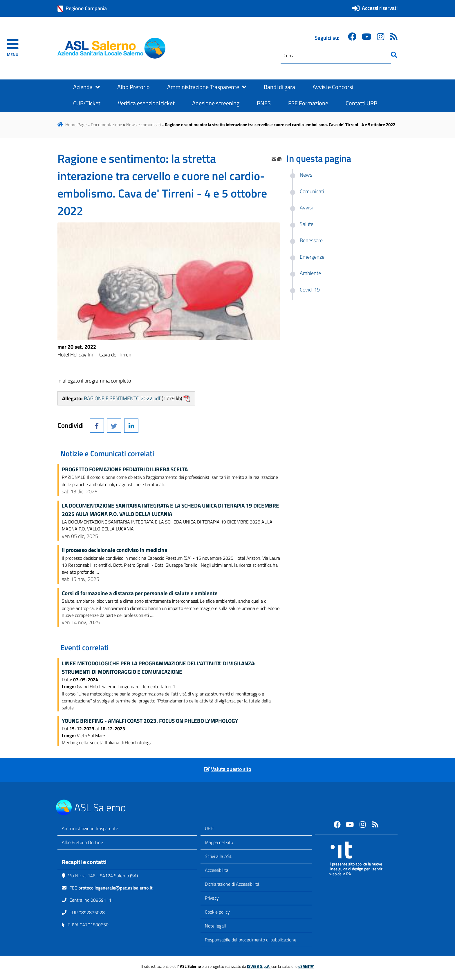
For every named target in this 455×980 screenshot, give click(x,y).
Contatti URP (361, 103)
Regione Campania (82, 8)
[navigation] (13, 48)
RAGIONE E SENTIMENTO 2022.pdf (122, 398)
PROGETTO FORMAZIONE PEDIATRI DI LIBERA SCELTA (125, 469)
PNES (264, 103)
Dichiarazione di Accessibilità (232, 884)
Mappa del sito (219, 842)
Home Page (76, 125)
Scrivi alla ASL (219, 856)
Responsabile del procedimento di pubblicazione (251, 940)
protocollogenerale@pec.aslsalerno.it (115, 888)
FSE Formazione (308, 103)
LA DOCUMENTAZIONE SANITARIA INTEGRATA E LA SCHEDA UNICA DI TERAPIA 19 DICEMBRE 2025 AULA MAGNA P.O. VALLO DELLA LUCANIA (170, 510)
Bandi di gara (279, 87)
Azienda (86, 87)
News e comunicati (143, 125)
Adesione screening (216, 103)
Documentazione (106, 125)
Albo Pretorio (133, 87)
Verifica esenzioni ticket (146, 103)
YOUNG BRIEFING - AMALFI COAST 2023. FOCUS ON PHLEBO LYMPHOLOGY (150, 721)
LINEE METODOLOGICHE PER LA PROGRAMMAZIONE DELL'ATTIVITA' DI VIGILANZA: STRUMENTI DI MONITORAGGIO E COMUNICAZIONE (159, 667)
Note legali (215, 926)
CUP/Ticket (87, 103)
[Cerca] (336, 56)
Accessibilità (217, 870)
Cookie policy (217, 912)
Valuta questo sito (231, 769)
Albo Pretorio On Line (82, 842)
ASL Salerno (100, 807)
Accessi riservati (380, 8)
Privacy (212, 898)
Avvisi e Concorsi (333, 87)
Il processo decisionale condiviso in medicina (115, 550)
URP (209, 828)
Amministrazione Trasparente (207, 87)
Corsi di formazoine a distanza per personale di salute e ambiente (140, 593)
